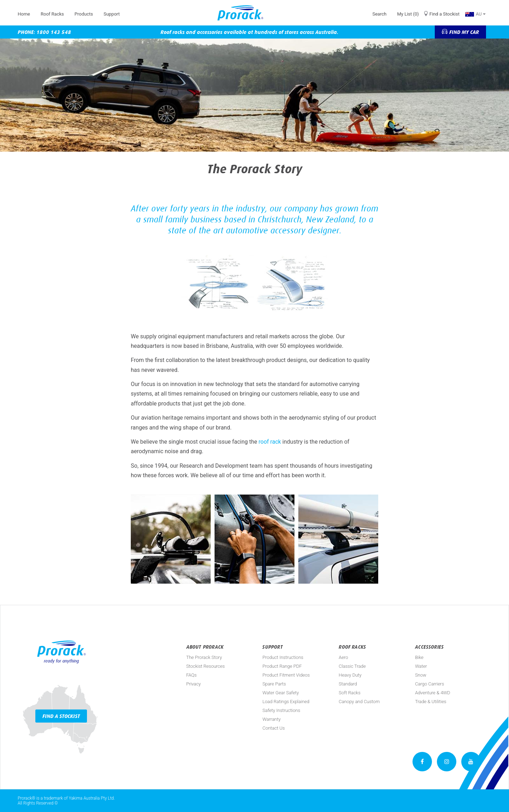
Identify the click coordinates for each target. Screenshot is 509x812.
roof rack (270, 442)
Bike (419, 657)
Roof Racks (52, 14)
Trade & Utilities (431, 702)
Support (112, 14)
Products (84, 14)
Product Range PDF (282, 666)
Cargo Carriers (429, 684)
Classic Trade (352, 666)
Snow (421, 675)
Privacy (194, 684)
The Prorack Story (204, 657)
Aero (343, 657)
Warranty (271, 719)
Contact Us (273, 728)
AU (475, 14)
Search (379, 14)
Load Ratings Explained (286, 702)
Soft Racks (350, 693)
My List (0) (408, 14)
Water (421, 666)
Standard (348, 684)
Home (24, 14)
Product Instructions (283, 657)
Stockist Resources (206, 666)
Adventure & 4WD (432, 693)
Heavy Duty (350, 675)
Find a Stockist (444, 14)
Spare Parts (274, 684)
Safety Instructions (281, 710)
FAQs (192, 675)
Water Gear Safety (280, 693)
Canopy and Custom (359, 702)
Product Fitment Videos (286, 675)
